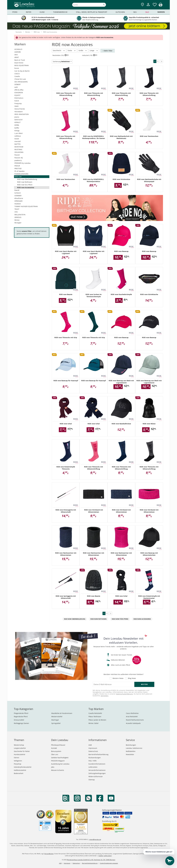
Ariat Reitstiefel (132, 717)
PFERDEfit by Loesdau (23, 163)
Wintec (17, 220)
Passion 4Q (19, 158)
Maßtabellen (131, 751)
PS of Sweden (20, 171)
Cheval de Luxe (20, 79)
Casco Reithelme (132, 713)
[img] (161, 6)
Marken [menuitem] (161, 12)
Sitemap (92, 780)
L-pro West (19, 133)
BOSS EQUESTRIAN (22, 65)
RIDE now (18, 177)
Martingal (55, 720)
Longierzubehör (20, 748)
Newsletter (130, 754)
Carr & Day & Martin (22, 71)
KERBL (17, 125)
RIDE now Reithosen (25, 182)
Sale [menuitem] (147, 12)
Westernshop (19, 745)
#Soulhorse (19, 198)
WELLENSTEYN (20, 215)
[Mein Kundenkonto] (148, 6)
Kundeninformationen (97, 764)
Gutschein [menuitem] (120, 12)
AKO (16, 55)
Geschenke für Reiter (22, 751)
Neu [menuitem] (135, 12)
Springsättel (56, 723)
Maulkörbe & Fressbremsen (62, 713)
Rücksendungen (95, 758)
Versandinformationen (97, 770)
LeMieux (18, 136)
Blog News (132, 678)
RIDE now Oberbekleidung (27, 179)
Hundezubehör (20, 754)
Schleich (18, 193)
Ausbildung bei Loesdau (60, 764)
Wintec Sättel (93, 723)
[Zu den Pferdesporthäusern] (142, 5)
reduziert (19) (87, 55)
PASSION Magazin (58, 761)
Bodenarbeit (19, 773)
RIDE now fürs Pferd (25, 185)
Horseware (19, 112)
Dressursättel (19, 720)
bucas (17, 68)
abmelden (105, 696)
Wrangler (18, 223)
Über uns (55, 754)
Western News (118, 678)
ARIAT (17, 57)
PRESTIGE (18, 168)
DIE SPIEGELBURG (21, 82)
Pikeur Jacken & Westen (97, 720)
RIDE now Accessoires (26, 187)
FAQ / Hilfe (93, 761)
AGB (90, 745)
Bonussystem (56, 751)
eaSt (16, 87)
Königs (17, 131)
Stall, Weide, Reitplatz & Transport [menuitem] (92, 12)
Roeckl (17, 190)
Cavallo (17, 76)
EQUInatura (19, 98)
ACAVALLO (18, 49)
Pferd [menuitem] (15, 12)
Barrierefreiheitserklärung (98, 754)
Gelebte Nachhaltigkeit (60, 758)
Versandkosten (49, 854)
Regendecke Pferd (21, 717)
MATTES (17, 144)
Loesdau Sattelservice (134, 748)
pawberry (18, 160)
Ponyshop (18, 764)
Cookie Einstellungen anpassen (109, 863)
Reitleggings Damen (21, 723)
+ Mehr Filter (108, 51)
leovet (17, 139)
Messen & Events (58, 770)
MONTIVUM (19, 147)
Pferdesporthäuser (58, 745)
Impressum (93, 748)
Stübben (18, 204)
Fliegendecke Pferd (21, 713)
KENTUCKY (19, 120)
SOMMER (18, 196)
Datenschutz (93, 751)
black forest (19, 63)
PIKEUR (17, 166)
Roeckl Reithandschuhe (135, 720)
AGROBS (18, 52)
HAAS (16, 106)
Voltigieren (18, 761)
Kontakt (54, 748)
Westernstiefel (57, 717)
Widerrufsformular (96, 776)
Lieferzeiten (93, 767)
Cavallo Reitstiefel (95, 713)
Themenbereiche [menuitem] (60, 12)
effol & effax (19, 90)
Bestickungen (131, 745)
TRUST (17, 209)
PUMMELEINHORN (21, 174)
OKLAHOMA (19, 152)
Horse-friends (20, 109)
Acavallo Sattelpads (133, 723)
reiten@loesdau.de (95, 839)
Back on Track (20, 60)
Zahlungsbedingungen (97, 773)
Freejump (18, 103)
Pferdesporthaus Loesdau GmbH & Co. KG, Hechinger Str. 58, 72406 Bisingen (91, 860)
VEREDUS (18, 217)
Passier (17, 155)
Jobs (53, 767)
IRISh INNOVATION (22, 114)
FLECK (17, 101)
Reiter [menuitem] (29, 12)
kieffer (17, 128)
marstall (18, 141)
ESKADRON (19, 93)
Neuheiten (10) (58, 55)
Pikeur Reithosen (95, 717)
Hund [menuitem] (42, 12)
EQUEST (17, 95)
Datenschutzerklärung (124, 694)
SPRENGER (18, 201)
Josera (17, 117)
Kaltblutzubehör (20, 770)
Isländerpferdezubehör (23, 767)
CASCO (17, 74)
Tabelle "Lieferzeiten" (105, 856)
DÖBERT (18, 84)
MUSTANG (18, 149)
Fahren (17, 758)
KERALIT (17, 122)
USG (16, 212)
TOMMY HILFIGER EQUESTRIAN (26, 206)
